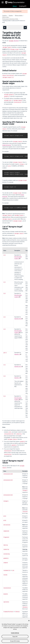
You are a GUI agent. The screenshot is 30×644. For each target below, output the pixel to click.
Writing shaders (19, 15)
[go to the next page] (25, 28)
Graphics (5, 15)
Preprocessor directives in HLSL (10, 19)
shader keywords (7, 143)
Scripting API (23, 6)
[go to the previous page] (5, 28)
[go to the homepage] (16, 2)
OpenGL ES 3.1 (18, 361)
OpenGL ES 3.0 (18, 315)
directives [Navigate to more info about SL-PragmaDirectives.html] (14, 41)
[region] (15, 631)
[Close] (29, 621)
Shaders (11, 15)
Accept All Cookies (15, 641)
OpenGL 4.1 (17, 349)
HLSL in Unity (6, 17)
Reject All (15, 637)
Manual (15, 6)
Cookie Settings (15, 633)
